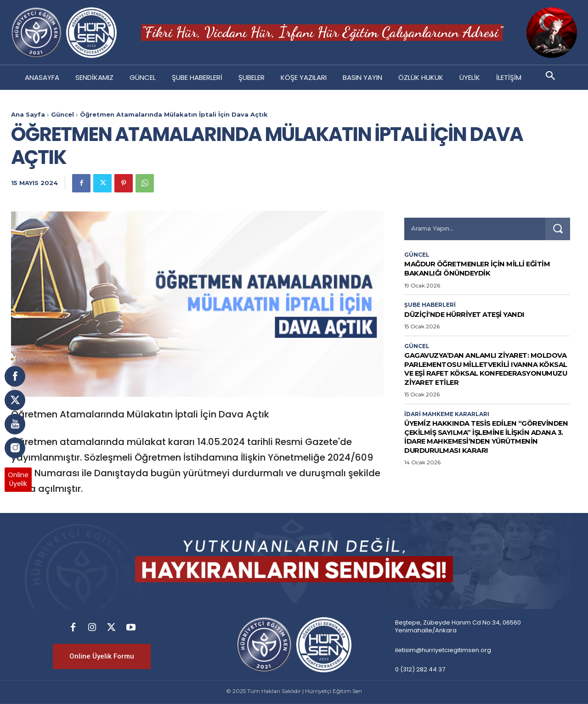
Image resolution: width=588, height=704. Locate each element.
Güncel (62, 114)
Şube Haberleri (430, 305)
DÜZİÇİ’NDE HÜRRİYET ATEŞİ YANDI (474, 314)
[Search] (558, 229)
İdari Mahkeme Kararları (447, 414)
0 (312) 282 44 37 (420, 669)
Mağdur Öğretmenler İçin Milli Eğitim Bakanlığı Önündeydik (474, 268)
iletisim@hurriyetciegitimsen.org (443, 650)
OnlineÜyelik (18, 479)
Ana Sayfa (28, 114)
